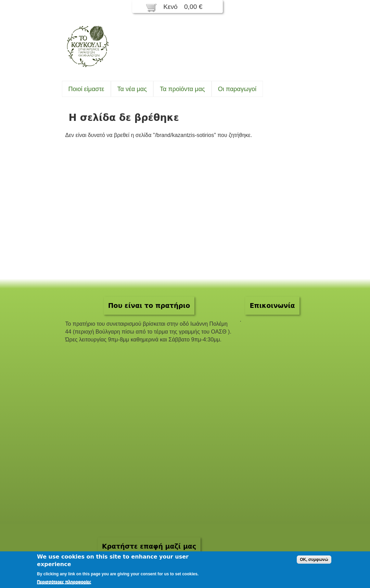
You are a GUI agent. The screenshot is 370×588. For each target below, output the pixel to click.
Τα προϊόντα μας (182, 89)
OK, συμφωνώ (314, 560)
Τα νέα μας (132, 89)
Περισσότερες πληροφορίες (64, 582)
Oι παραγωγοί (237, 89)
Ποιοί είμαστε (86, 89)
